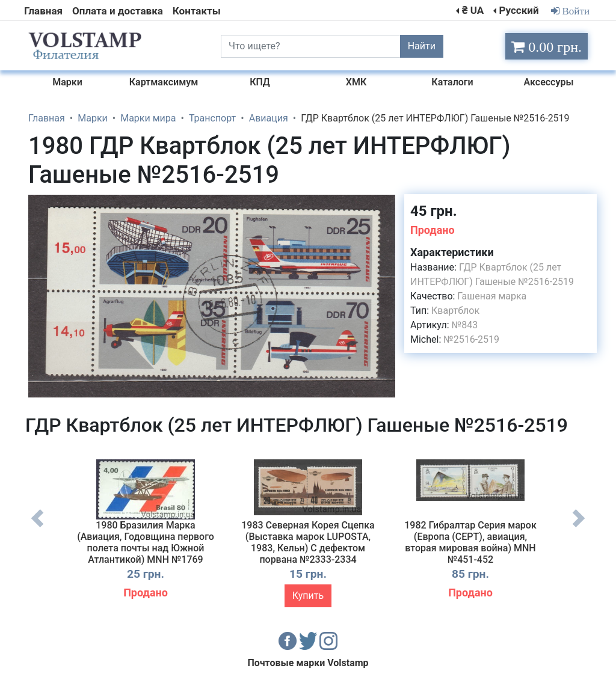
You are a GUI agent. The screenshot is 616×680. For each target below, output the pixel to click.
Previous (37, 527)
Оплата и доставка (118, 11)
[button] (384, 205)
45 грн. (434, 211)
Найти (422, 46)
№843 (465, 325)
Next (579, 527)
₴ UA (473, 10)
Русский (519, 10)
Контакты (197, 11)
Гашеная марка (492, 296)
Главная (43, 11)
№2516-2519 (471, 339)
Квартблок (455, 311)
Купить (308, 596)
